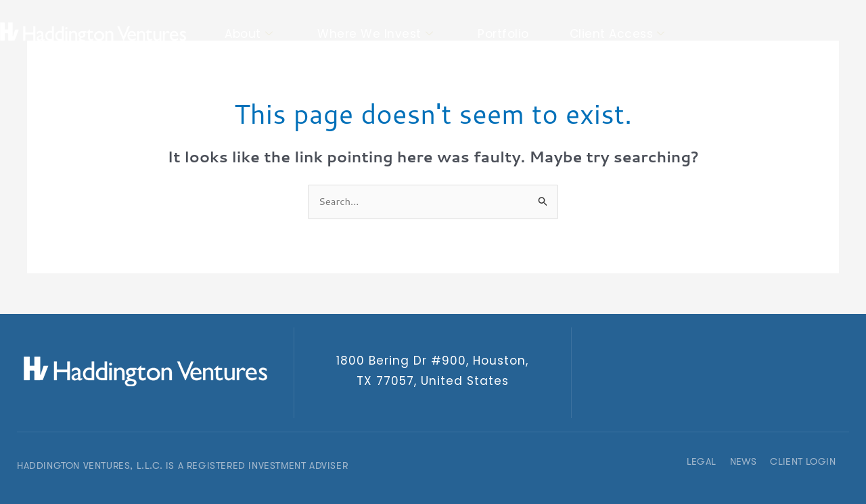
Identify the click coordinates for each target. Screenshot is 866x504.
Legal (702, 461)
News (744, 461)
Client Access (617, 34)
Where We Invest (375, 34)
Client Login (803, 461)
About (249, 34)
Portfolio (503, 34)
